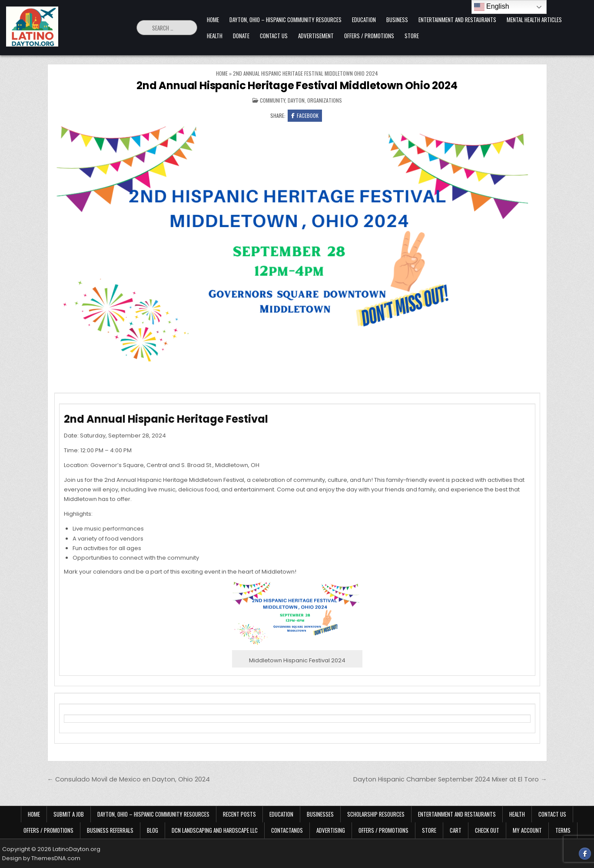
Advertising (331, 830)
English (492, 7)
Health (215, 36)
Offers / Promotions (369, 36)
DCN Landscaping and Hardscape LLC (215, 830)
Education (364, 20)
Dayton (296, 100)
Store (412, 36)
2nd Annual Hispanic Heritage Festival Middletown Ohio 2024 (297, 85)
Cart (456, 830)
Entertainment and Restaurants (457, 20)
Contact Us (274, 36)
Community (272, 100)
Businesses (320, 814)
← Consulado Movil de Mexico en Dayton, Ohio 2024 (129, 779)
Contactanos (287, 830)
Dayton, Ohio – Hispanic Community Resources (285, 20)
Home (213, 20)
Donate (241, 36)
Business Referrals (110, 830)
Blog (153, 830)
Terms (563, 830)
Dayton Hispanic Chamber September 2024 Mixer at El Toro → (450, 779)
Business (397, 20)
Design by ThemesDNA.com (41, 858)
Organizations (325, 100)
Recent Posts (239, 814)
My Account (527, 830)
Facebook (305, 115)
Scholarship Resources (376, 814)
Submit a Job (69, 814)
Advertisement (316, 36)
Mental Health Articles (534, 20)
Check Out (487, 830)
